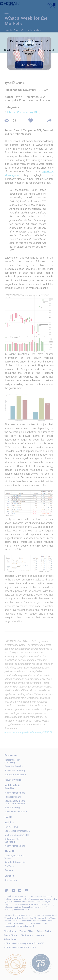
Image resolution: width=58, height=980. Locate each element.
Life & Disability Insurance (17, 831)
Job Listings (11, 880)
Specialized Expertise (15, 775)
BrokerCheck (11, 935)
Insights (8, 30)
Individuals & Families (12, 787)
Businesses (11, 755)
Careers (9, 876)
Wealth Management (15, 793)
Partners (9, 870)
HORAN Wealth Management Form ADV (24, 943)
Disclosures (27, 935)
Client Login (10, 931)
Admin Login (10, 939)
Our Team (9, 866)
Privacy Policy (44, 931)
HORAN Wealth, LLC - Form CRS (20, 947)
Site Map (41, 935)
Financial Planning (13, 797)
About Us (10, 851)
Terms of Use (26, 931)
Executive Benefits (14, 766)
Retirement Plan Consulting (12, 761)
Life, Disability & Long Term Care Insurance (15, 802)
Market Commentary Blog (24, 112)
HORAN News (11, 827)
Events (8, 817)
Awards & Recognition (15, 862)
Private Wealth (13, 780)
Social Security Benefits (16, 812)
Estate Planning (12, 808)
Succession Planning (15, 771)
